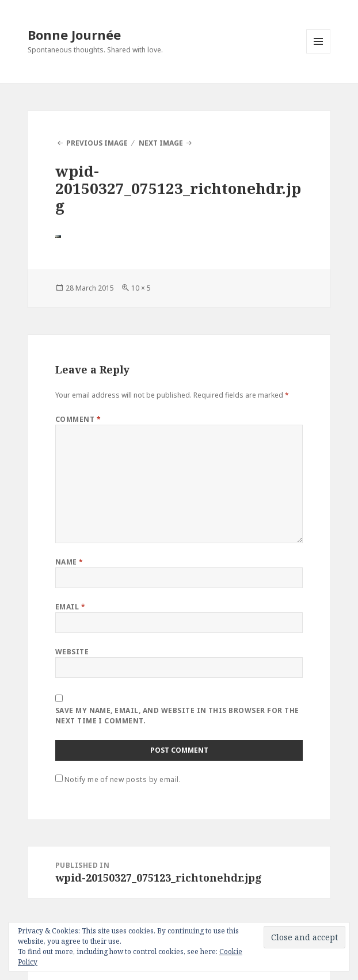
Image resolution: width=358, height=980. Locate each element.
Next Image (161, 143)
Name (69, 562)
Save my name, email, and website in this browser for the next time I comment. (177, 716)
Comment (78, 419)
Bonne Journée (74, 35)
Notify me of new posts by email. (123, 779)
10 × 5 (141, 288)
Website (72, 652)
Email (70, 607)
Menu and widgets (319, 53)
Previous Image (97, 143)
